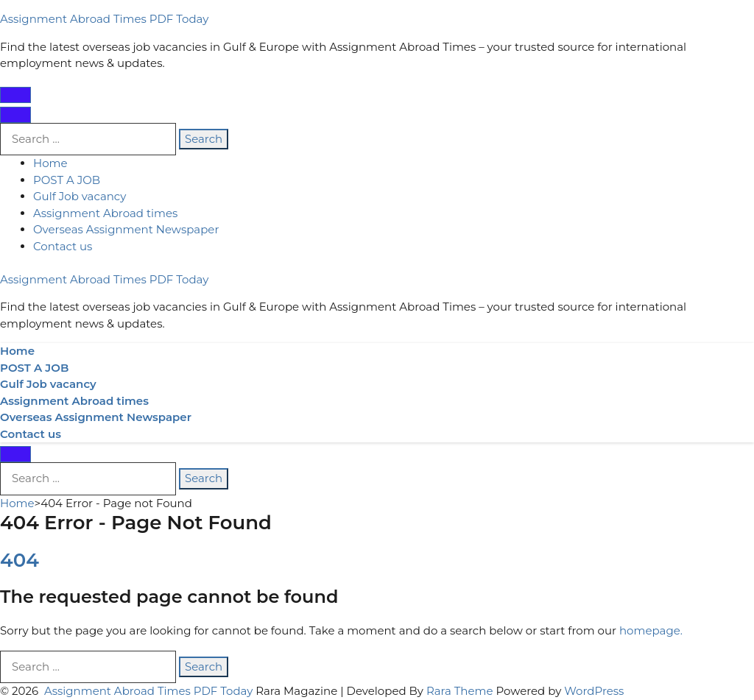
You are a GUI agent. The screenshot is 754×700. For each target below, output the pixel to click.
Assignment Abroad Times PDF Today (104, 19)
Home (50, 163)
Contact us (63, 246)
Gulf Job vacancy (80, 196)
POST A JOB (67, 180)
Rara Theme (460, 691)
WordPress (594, 691)
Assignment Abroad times (105, 213)
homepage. (651, 630)
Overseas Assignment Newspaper (126, 229)
